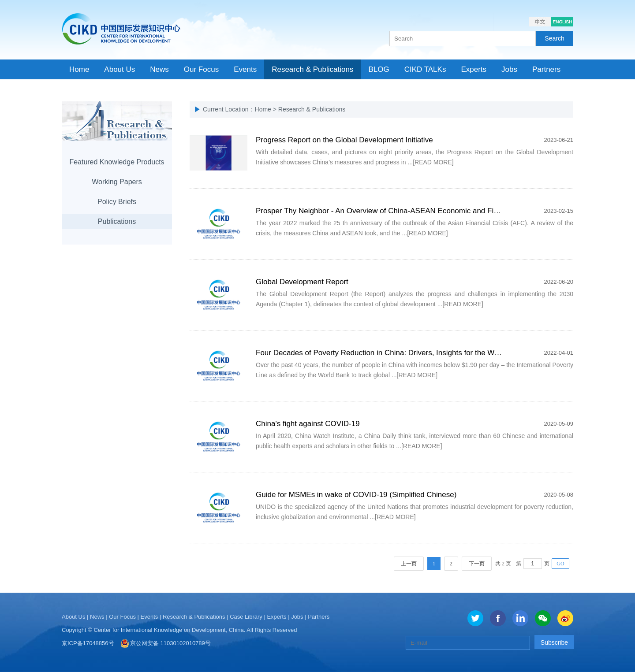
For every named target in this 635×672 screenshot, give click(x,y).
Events (149, 617)
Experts (276, 617)
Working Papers (117, 182)
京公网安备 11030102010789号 (170, 643)
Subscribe (554, 642)
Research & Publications (194, 617)
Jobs (297, 617)
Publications (117, 221)
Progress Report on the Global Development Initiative (344, 140)
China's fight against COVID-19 (308, 424)
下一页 (477, 564)
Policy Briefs (117, 202)
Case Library (246, 617)
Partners (319, 617)
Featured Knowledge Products (117, 162)
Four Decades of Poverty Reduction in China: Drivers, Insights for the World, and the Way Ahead (416, 353)
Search (554, 38)
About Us (73, 617)
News (97, 617)
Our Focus (122, 617)
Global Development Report (302, 282)
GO (560, 564)
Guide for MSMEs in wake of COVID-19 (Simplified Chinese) (356, 495)
